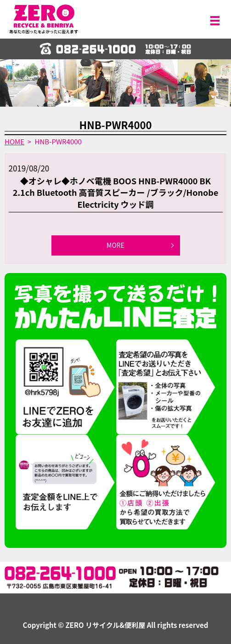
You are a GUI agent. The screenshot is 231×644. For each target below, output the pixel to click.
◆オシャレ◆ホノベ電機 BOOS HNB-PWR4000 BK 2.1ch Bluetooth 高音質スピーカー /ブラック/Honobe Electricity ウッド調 (116, 192)
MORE (115, 245)
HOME (14, 141)
